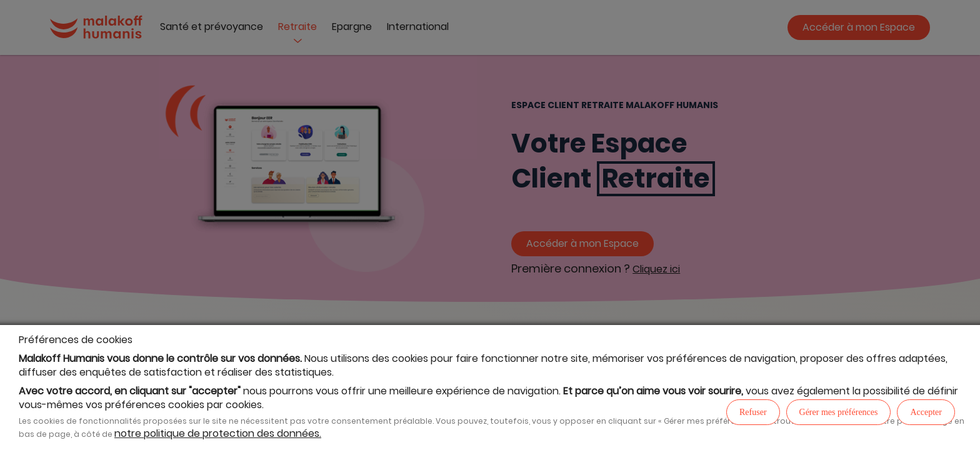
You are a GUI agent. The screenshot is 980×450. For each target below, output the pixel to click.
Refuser (753, 412)
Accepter (926, 412)
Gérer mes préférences (839, 412)
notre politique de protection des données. (218, 433)
